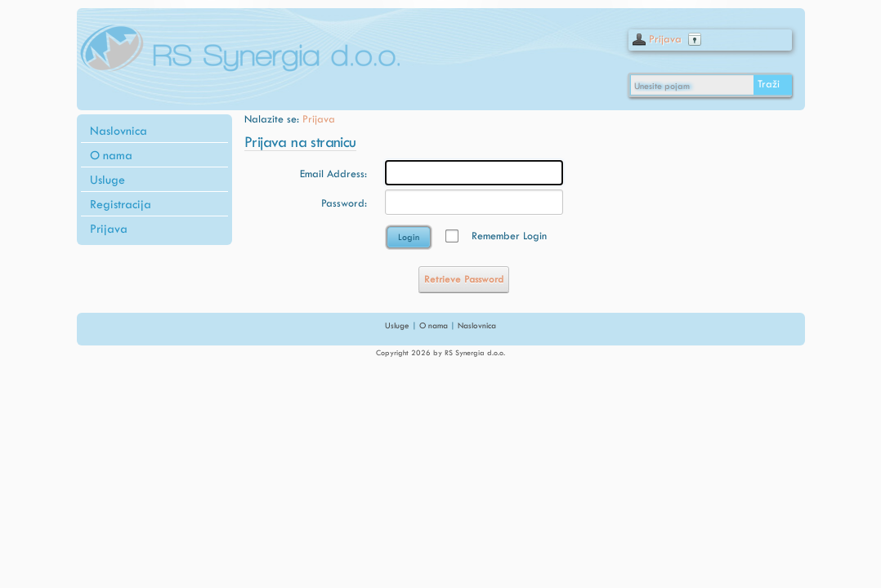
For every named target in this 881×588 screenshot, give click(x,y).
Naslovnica (119, 131)
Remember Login (509, 236)
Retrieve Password (464, 279)
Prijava (665, 39)
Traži (769, 84)
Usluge (107, 180)
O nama (111, 155)
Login (409, 237)
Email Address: (333, 174)
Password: (344, 203)
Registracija (121, 204)
